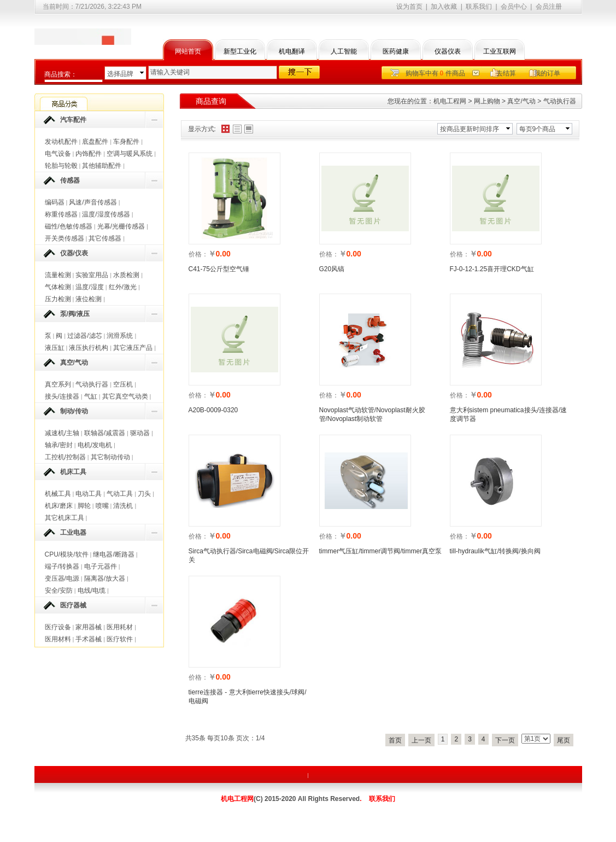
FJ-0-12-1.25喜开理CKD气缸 (492, 269)
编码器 (55, 202)
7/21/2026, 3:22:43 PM (108, 7)
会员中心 (514, 7)
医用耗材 (120, 627)
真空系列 (58, 384)
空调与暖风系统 (130, 154)
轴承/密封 (59, 445)
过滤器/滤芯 (84, 336)
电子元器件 (101, 566)
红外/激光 (123, 287)
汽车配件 (73, 120)
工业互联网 (500, 51)
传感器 (70, 180)
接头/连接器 (62, 396)
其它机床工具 (64, 518)
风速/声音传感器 (93, 202)
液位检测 (89, 299)
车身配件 (126, 142)
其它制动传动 (110, 457)
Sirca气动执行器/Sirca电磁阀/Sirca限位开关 (249, 556)
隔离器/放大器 (105, 578)
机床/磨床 (59, 506)
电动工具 (89, 494)
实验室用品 (92, 275)
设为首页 (409, 7)
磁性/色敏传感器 (69, 226)
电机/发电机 (95, 445)
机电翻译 (292, 51)
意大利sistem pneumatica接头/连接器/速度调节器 (509, 414)
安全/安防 (59, 590)
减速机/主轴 (62, 433)
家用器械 (89, 627)
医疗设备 (58, 627)
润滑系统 (120, 336)
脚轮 (84, 506)
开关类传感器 (64, 238)
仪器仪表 (448, 51)
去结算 (506, 73)
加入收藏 (444, 7)
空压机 (123, 384)
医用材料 (58, 639)
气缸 (91, 396)
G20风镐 (332, 269)
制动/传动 (74, 411)
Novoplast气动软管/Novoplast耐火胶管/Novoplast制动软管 (372, 414)
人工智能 (344, 51)
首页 (395, 740)
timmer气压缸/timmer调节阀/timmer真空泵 (381, 551)
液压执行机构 (89, 348)
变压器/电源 (62, 578)
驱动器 (140, 433)
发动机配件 (61, 142)
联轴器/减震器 (105, 433)
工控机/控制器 (65, 457)
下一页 (505, 740)
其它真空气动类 (125, 396)
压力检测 (58, 299)
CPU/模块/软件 (67, 554)
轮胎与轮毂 (61, 166)
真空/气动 (74, 362)
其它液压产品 (133, 348)
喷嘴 (102, 506)
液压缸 (55, 348)
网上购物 (487, 101)
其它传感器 (105, 238)
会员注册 (549, 7)
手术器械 (89, 639)
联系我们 (479, 7)
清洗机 (123, 506)
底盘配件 (95, 142)
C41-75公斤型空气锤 (219, 269)
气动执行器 (92, 384)
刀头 (144, 494)
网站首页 (188, 51)
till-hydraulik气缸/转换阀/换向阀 (495, 551)
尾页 (564, 740)
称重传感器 (61, 214)
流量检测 (58, 275)
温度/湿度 (89, 287)
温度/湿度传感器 (106, 214)
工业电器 (73, 533)
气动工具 (120, 494)
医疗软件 (120, 639)
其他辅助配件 (102, 166)
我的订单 (547, 73)
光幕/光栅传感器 (121, 226)
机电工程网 (450, 101)
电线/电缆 (92, 590)
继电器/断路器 (113, 554)
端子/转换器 (62, 566)
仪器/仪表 (74, 253)
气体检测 (58, 287)
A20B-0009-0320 (213, 410)
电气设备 (58, 154)
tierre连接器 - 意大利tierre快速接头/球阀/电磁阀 (248, 697)
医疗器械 (73, 605)
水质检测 (126, 275)
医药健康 (396, 51)
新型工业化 (240, 51)
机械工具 (58, 494)
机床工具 (73, 472)
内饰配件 (89, 154)
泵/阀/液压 (75, 314)
